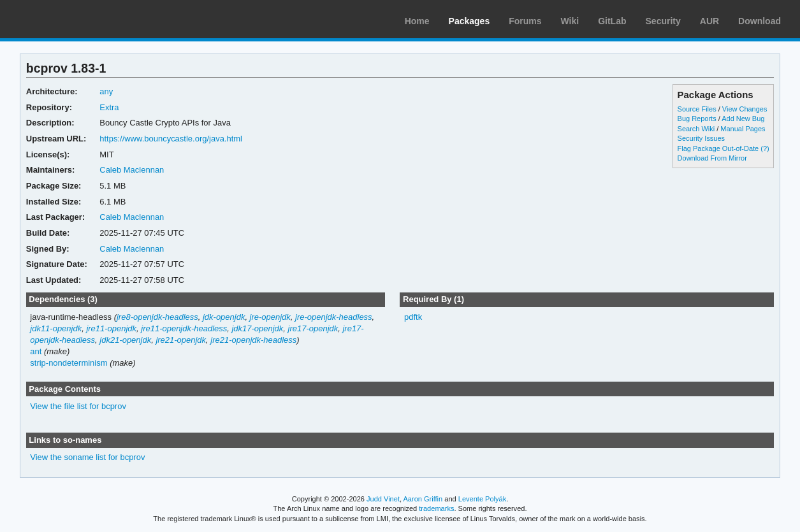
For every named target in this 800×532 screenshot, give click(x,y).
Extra (109, 107)
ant (36, 351)
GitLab (612, 21)
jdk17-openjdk (257, 328)
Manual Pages (743, 129)
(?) (765, 148)
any (106, 91)
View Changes (745, 109)
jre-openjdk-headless (334, 317)
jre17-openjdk (313, 328)
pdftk (413, 317)
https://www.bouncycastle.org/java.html (171, 139)
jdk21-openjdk (125, 340)
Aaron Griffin (423, 499)
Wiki (570, 21)
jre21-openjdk (181, 340)
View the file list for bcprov (78, 406)
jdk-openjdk (224, 317)
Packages (469, 21)
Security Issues (701, 138)
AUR (709, 21)
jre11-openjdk (111, 328)
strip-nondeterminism (69, 363)
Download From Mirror (712, 158)
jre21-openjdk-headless (253, 340)
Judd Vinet (383, 499)
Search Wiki (696, 129)
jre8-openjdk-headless (157, 317)
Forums (525, 21)
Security (663, 21)
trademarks (436, 508)
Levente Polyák (482, 499)
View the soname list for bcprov (87, 457)
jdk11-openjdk (56, 328)
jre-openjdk (270, 317)
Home (417, 21)
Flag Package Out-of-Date (718, 148)
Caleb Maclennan (132, 170)
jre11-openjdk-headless (184, 328)
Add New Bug (743, 119)
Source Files (697, 109)
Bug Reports (697, 119)
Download (760, 21)
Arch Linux (70, 19)
